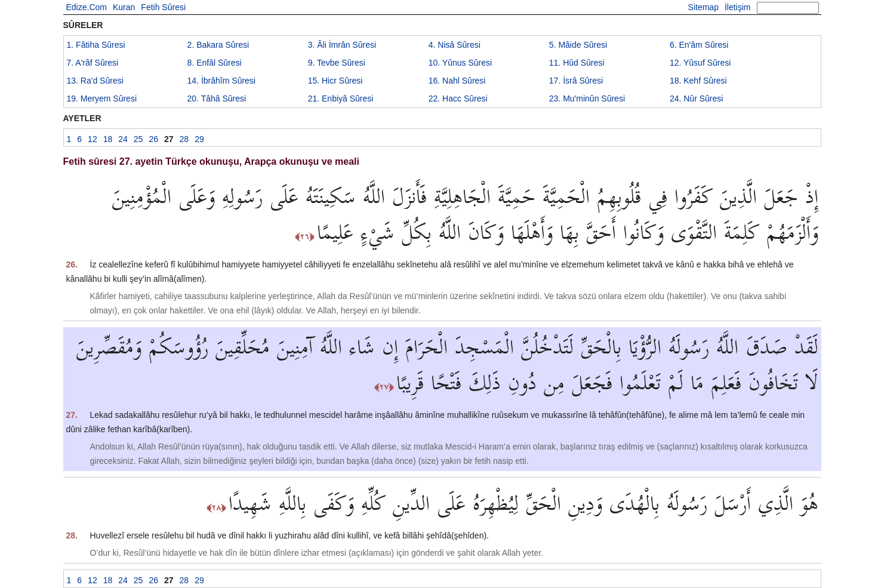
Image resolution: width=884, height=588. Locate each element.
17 (576, 81)
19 (102, 98)
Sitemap (703, 7)
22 (458, 98)
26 (153, 139)
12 (700, 63)
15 (335, 81)
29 (199, 139)
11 (577, 63)
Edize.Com (87, 7)
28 (184, 139)
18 (698, 81)
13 (95, 81)
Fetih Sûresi (163, 7)
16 (457, 81)
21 (341, 98)
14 (221, 81)
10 (460, 63)
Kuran (124, 7)
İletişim (738, 7)
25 (138, 139)
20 (217, 98)
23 (587, 98)
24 (697, 98)
